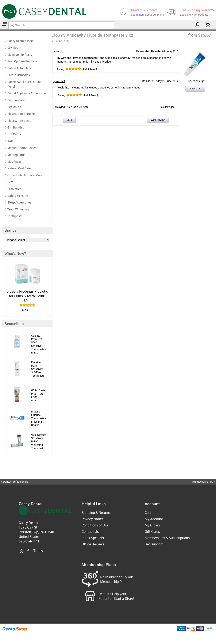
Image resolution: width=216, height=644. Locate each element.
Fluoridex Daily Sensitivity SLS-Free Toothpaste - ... (38, 371)
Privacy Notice (93, 519)
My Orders (152, 525)
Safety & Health (18, 196)
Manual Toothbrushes (22, 148)
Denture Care (16, 100)
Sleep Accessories (19, 202)
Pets (10, 182)
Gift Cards (14, 134)
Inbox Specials (93, 538)
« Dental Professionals (15, 482)
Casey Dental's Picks (21, 41)
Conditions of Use (95, 525)
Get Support (154, 544)
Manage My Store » (204, 482)
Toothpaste (2, 30)
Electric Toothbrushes (22, 114)
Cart (148, 513)
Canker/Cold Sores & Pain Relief (24, 84)
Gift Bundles (16, 127)
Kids (10, 141)
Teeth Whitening (18, 209)
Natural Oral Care (19, 168)
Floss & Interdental (20, 121)
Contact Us (90, 532)
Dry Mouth (14, 48)
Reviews (3, 30)
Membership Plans (20, 54)
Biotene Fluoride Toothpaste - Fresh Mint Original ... (38, 418)
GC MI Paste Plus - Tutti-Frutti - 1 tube (38, 395)
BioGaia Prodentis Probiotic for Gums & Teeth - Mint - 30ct (27, 296)
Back (69, 120)
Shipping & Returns (96, 513)
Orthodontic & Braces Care (25, 175)
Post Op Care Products (22, 61)
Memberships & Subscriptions (167, 538)
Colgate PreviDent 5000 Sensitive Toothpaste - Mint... (38, 344)
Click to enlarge (195, 79)
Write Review (158, 120)
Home (1, 30)
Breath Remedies (19, 75)
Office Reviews (93, 544)
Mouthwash (15, 161)
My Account (154, 519)
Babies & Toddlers (19, 68)
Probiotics (14, 189)
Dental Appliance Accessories (27, 93)
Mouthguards (16, 155)
